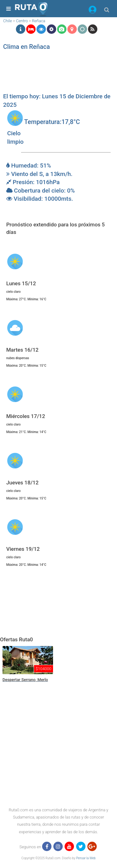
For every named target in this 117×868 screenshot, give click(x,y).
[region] (57, 74)
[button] (93, 11)
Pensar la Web (86, 858)
